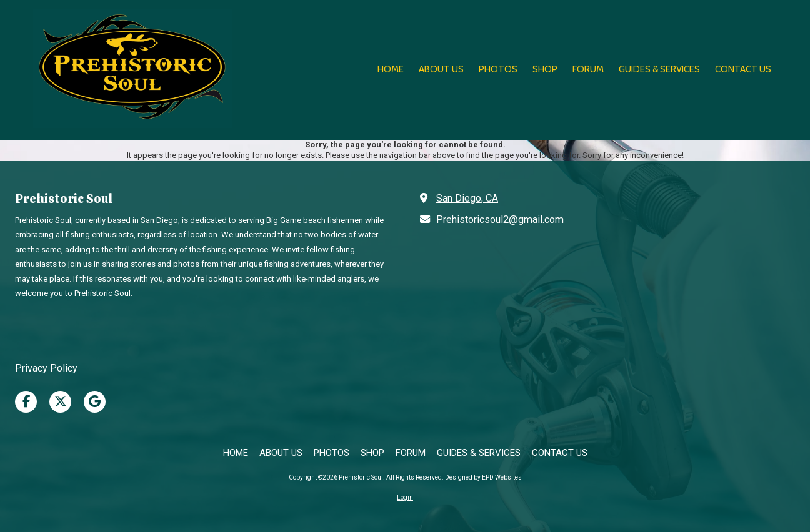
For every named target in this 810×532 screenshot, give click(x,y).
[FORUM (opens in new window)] (588, 70)
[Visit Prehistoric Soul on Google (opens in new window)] (95, 402)
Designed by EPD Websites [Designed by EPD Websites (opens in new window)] (483, 477)
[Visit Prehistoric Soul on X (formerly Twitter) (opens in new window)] (60, 402)
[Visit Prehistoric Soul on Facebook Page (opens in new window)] (26, 402)
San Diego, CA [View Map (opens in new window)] (467, 198)
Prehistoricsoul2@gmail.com (500, 219)
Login (405, 497)
